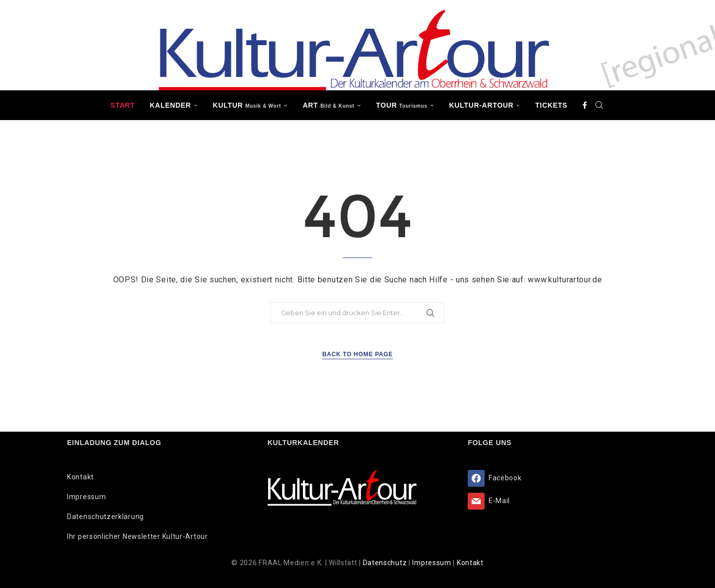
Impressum (86, 497)
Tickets (551, 105)
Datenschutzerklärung (106, 517)
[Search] (600, 105)
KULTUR (247, 105)
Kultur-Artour (482, 105)
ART (329, 105)
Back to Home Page (357, 354)
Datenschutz (386, 563)
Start (122, 105)
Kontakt (80, 477)
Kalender (171, 105)
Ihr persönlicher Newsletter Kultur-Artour (138, 536)
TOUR (402, 105)
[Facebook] (585, 105)
